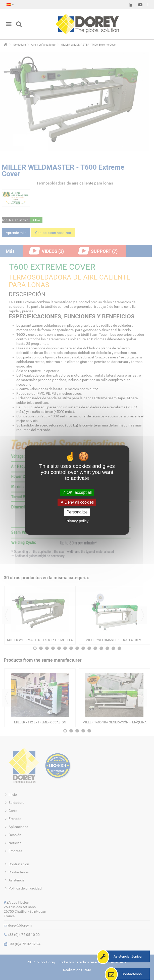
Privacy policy (77, 521)
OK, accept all (77, 492)
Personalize (77, 512)
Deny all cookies (77, 502)
